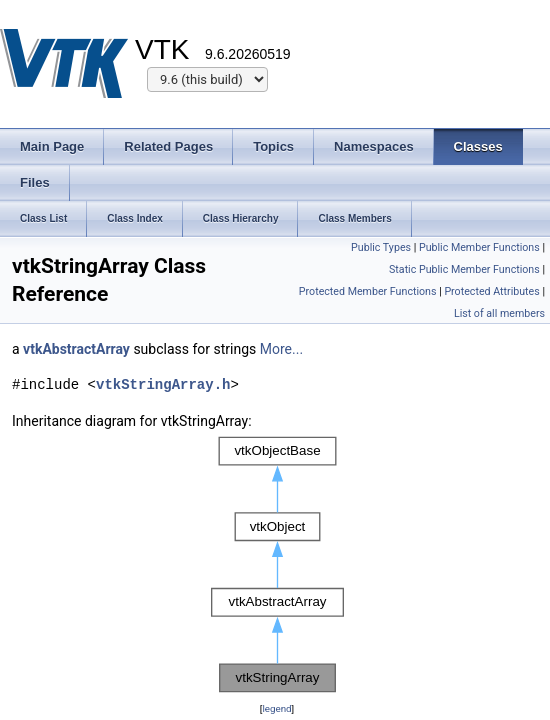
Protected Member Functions (368, 291)
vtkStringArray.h (163, 384)
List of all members (499, 313)
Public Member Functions (479, 247)
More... (281, 349)
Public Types (381, 247)
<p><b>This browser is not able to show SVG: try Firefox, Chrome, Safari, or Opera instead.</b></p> (277, 565)
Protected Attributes (491, 291)
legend (276, 708)
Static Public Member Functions (464, 269)
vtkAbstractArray (76, 349)
